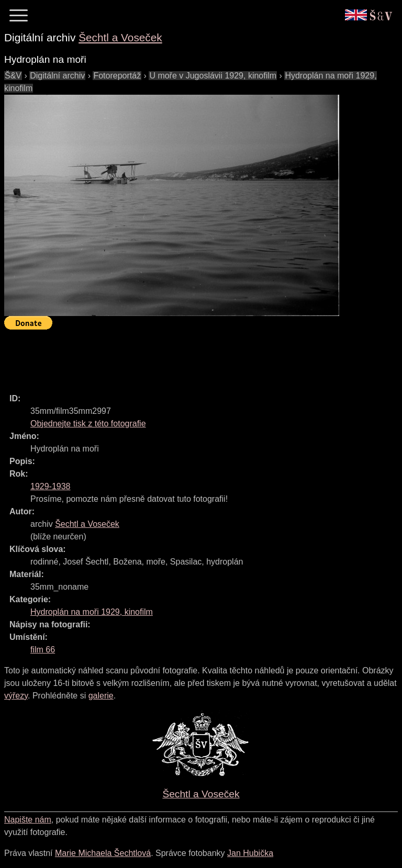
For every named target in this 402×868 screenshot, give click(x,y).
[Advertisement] (195, 357)
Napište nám (28, 820)
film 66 (43, 650)
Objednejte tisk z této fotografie (88, 424)
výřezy (16, 696)
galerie (101, 696)
